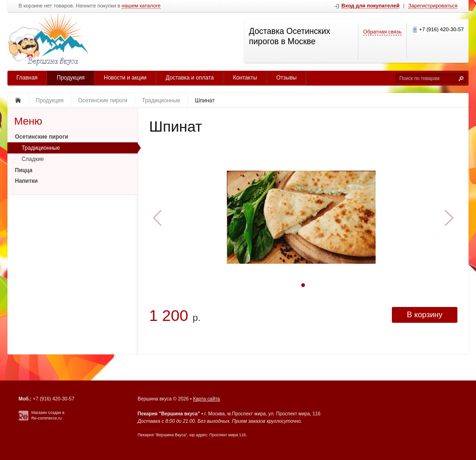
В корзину (425, 315)
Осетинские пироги (42, 137)
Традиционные (41, 148)
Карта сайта (206, 399)
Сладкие (33, 159)
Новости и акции (125, 78)
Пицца (24, 170)
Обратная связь (382, 32)
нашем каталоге (141, 6)
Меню (28, 121)
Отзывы (286, 78)
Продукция (71, 78)
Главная (27, 78)
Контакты (245, 78)
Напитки (26, 181)
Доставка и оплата (190, 78)
